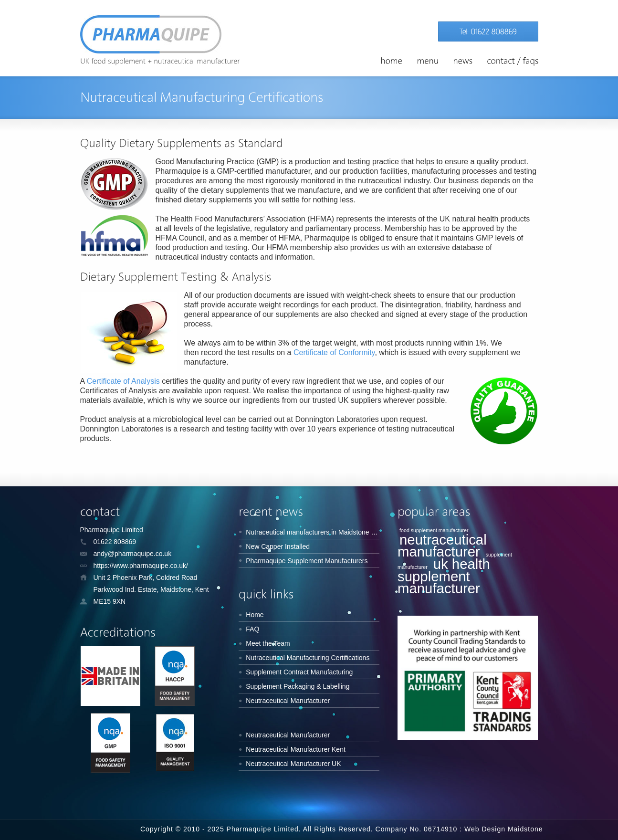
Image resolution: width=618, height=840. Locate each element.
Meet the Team (268, 643)
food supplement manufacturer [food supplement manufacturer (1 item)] (434, 530)
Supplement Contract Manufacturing (299, 672)
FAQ (252, 629)
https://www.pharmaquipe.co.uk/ (141, 566)
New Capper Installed (278, 546)
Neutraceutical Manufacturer (288, 701)
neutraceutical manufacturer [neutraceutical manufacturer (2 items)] (442, 546)
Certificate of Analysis (123, 381)
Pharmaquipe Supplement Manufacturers (307, 561)
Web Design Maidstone (503, 829)
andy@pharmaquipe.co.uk (133, 554)
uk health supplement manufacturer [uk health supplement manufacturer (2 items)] (444, 576)
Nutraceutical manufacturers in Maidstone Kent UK (321, 532)
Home (255, 615)
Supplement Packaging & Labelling (298, 686)
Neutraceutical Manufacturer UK (293, 764)
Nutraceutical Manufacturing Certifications (308, 658)
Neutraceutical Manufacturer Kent (296, 749)
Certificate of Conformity (334, 352)
